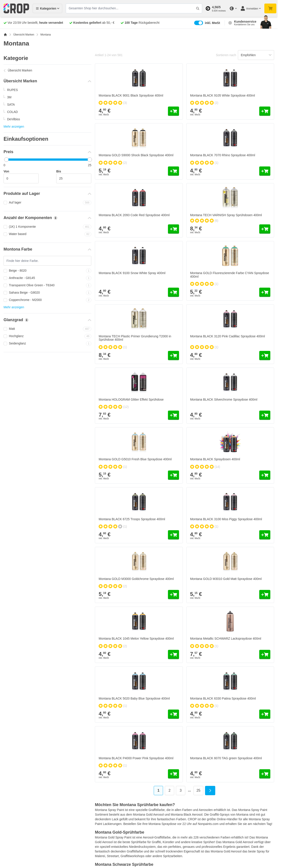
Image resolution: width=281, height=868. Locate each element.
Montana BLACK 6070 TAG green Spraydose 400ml (226, 758)
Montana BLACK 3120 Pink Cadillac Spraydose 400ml (228, 336)
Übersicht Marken (24, 35)
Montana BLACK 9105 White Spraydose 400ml (223, 95)
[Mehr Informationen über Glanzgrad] (27, 320)
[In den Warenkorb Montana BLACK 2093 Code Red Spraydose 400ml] (173, 229)
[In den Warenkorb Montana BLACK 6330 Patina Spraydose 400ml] (265, 714)
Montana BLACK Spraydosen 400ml (215, 459)
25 (200, 791)
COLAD (12, 112)
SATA (11, 105)
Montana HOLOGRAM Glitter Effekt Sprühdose (131, 399)
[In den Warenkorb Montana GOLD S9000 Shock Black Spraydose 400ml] (173, 171)
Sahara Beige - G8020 (47, 293)
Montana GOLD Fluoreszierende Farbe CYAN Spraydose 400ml (230, 275)
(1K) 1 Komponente (47, 227)
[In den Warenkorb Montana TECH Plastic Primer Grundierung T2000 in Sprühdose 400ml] (173, 356)
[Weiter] (210, 791)
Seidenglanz (47, 344)
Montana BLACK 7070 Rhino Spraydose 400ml (223, 155)
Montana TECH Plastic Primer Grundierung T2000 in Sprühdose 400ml (135, 338)
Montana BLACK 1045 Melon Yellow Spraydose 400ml (136, 639)
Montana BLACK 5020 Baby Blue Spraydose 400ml (134, 698)
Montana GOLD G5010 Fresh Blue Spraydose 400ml (135, 459)
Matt (47, 329)
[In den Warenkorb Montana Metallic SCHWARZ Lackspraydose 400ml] (265, 654)
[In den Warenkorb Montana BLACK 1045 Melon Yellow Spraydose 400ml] (173, 654)
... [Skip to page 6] (189, 790)
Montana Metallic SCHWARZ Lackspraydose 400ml (226, 639)
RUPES (12, 90)
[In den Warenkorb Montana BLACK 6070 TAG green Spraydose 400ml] (265, 774)
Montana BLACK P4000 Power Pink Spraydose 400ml (136, 758)
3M (9, 97)
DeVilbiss (14, 119)
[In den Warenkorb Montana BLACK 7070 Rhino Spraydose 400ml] (265, 171)
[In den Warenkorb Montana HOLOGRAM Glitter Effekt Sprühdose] (173, 415)
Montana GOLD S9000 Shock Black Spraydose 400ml (136, 155)
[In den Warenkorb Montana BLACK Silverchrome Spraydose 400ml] (265, 415)
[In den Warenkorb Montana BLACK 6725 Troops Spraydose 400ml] (173, 535)
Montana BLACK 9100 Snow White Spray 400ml (132, 273)
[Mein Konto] (251, 8)
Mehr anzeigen (14, 127)
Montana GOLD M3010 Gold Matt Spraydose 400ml (226, 579)
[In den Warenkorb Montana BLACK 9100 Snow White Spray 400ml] (173, 292)
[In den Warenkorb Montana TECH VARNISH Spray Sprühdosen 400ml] (265, 229)
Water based (47, 234)
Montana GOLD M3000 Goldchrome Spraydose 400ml (136, 579)
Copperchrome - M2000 (47, 300)
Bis (59, 171)
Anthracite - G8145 (47, 278)
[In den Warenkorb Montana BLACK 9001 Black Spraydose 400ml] (173, 111)
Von (6, 171)
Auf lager (47, 203)
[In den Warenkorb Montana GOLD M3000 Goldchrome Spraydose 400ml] (173, 595)
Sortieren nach (226, 55)
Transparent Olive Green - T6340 (47, 285)
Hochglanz (47, 336)
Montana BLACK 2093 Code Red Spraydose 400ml (134, 215)
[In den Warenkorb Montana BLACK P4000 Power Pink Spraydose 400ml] (173, 774)
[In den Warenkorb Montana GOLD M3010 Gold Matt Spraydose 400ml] (265, 595)
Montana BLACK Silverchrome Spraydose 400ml (224, 399)
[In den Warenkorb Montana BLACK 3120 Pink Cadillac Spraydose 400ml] (265, 356)
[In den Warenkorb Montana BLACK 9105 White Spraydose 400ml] (265, 111)
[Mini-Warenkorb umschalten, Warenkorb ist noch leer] (270, 8)
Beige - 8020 (47, 271)
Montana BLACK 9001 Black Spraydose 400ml (131, 95)
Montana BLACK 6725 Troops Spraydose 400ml (132, 519)
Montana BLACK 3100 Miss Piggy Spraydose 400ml (226, 519)
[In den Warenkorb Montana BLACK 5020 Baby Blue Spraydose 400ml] (173, 714)
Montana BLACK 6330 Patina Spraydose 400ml (223, 698)
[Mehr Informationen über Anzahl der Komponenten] (56, 218)
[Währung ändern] (233, 8)
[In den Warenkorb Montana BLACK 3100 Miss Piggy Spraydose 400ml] (265, 535)
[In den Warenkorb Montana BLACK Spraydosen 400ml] (265, 475)
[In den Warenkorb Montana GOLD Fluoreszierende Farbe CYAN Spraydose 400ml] (265, 292)
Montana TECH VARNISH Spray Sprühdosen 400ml (226, 215)
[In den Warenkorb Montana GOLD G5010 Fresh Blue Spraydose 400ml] (173, 475)
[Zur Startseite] (5, 35)
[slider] (6, 160)
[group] (113, 103)
